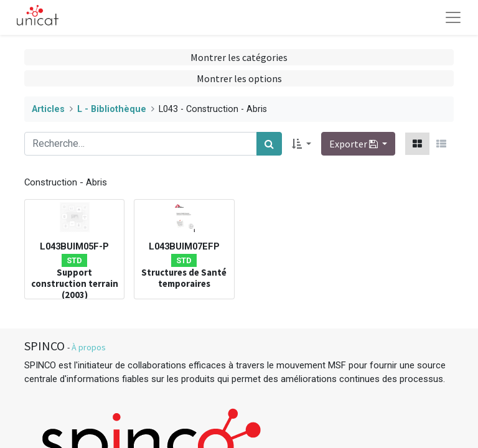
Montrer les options (239, 78)
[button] (302, 144)
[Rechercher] (269, 144)
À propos (89, 347)
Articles (48, 109)
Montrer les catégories (239, 57)
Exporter (354, 144)
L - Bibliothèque (112, 109)
